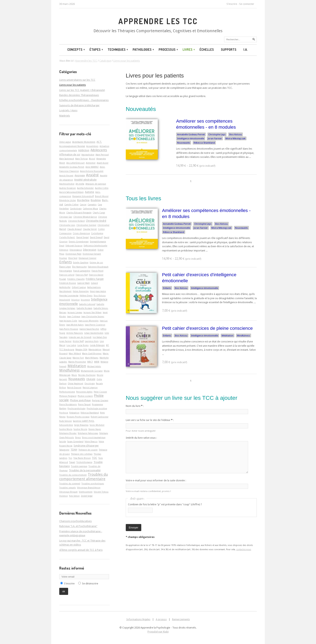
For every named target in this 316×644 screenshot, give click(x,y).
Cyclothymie (97, 233)
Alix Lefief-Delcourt (75, 163)
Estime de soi (96, 263)
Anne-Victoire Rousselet (92, 171)
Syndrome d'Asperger (86, 446)
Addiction (84, 150)
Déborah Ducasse (74, 246)
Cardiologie (76, 209)
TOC (95, 458)
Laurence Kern (92, 341)
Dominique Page (73, 254)
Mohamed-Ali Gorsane (92, 371)
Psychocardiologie (76, 408)
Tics (70, 458)
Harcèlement (65, 291)
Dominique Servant (92, 254)
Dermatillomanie (98, 242)
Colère (101, 229)
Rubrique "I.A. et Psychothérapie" (78, 526)
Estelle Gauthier (81, 263)
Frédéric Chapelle (76, 279)
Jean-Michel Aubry (75, 325)
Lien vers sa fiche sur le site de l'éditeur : (150, 420)
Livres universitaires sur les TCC (77, 80)
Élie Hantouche (79, 267)
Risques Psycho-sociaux (78, 417)
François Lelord (67, 275)
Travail (72, 462)
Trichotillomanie (84, 462)
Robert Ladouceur (100, 417)
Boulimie (96, 200)
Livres (189, 50)
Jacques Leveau (75, 312)
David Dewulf (96, 237)
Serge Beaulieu (81, 425)
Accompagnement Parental (72, 146)
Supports (229, 50)
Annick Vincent (66, 176)
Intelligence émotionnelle (191, 139)
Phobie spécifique (80, 400)
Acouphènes (92, 146)
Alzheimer (91, 163)
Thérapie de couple (88, 450)
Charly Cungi (99, 213)
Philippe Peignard (68, 396)
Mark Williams (92, 358)
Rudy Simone (65, 421)
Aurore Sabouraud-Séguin (71, 192)
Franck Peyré (97, 271)
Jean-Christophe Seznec (93, 316)
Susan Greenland (75, 441)
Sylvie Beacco (91, 441)
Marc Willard (75, 354)
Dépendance (76, 250)
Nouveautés (184, 143)
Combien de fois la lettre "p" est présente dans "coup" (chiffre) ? (165, 504)
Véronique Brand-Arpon (89, 488)
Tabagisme (64, 450)
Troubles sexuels (68, 488)
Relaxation (74, 413)
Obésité (91, 379)
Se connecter (247, 4)
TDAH (74, 450)
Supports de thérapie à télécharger (79, 105)
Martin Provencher (77, 362)
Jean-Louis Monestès (88, 321)
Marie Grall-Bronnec (92, 354)
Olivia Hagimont (75, 384)
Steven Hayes (95, 429)
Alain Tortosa (81, 159)
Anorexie (80, 175)
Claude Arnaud (74, 229)
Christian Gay (66, 217)
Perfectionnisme (67, 392)
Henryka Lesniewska (69, 296)
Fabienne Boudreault (98, 267)
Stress (78, 437)
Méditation (228, 336)
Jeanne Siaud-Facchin (89, 329)
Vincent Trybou (101, 492)
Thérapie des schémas (82, 454)
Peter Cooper (100, 392)
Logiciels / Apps (68, 110)
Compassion (65, 233)
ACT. (99, 142)
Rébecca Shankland (204, 143)
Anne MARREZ (92, 167)
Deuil (62, 246)
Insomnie (85, 300)
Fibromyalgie (66, 271)
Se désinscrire (90, 584)
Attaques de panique (96, 184)
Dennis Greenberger (79, 242)
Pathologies (144, 50)
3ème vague (65, 142)
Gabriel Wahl (83, 283)
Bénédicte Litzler (68, 200)
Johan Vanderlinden (94, 333)
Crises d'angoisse (81, 233)
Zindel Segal (87, 496)
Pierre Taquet (84, 404)
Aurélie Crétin (102, 188)
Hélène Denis (86, 296)
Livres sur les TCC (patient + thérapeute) (82, 90)
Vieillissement (86, 492)
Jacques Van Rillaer (93, 312)
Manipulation (95, 349)
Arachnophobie (67, 184)
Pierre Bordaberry (68, 404)
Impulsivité (65, 300)
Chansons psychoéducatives (75, 521)
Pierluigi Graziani (100, 400)
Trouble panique (79, 466)
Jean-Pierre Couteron (95, 325)
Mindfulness (244, 336)
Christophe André (96, 221)
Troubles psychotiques (93, 484)
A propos (161, 619)
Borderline (83, 200)
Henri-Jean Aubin (98, 291)
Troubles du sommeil (70, 484)
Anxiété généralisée (85, 180)
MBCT (90, 362)
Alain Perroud (102, 155)
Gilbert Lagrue (79, 287)
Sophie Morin (66, 429)
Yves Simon (74, 496)
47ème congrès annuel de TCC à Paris (81, 550)
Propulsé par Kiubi (158, 632)
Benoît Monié (102, 196)
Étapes (97, 50)
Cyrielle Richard (67, 237)
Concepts (76, 50)
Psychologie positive (97, 408)
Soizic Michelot (97, 425)
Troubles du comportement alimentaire (84, 477)
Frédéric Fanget (95, 279)
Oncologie (90, 384)
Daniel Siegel (83, 237)
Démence (64, 250)
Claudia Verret (90, 229)
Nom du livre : (135, 406)
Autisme (89, 192)
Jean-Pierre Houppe (69, 329)
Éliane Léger (65, 267)
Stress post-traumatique (94, 437)
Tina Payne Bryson (82, 458)
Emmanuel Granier (87, 258)
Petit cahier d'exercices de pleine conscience (207, 328)
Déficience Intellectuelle (95, 246)
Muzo (74, 375)
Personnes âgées (84, 392)
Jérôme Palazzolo (75, 333)
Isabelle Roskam (84, 308)
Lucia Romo (83, 345)
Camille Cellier (71, 205)
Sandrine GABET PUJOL (84, 421)
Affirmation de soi (70, 155)
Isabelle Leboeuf (87, 304)
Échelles (207, 50)
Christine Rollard (76, 221)
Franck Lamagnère (82, 271)
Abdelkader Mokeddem (84, 142)
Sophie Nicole (80, 429)
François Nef (82, 275)
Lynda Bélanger (97, 345)
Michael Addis (94, 366)
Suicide (63, 441)
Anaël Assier (103, 163)
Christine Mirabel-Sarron (85, 217)
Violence (63, 496)
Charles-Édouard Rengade (79, 213)
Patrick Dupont (74, 388)
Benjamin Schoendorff (83, 196)
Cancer (83, 205)
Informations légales (138, 619)
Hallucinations (94, 287)
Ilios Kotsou (235, 134)
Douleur (63, 258)
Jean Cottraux (74, 316)
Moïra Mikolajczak (235, 139)
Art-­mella (80, 184)
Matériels (65, 116)
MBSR (97, 362)
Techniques (118, 50)
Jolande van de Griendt (80, 337)
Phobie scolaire (85, 396)
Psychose (64, 413)
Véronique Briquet (68, 492)
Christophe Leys (217, 134)
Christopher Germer (86, 225)
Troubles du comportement (73, 475)
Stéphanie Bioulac (68, 433)
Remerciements (181, 619)
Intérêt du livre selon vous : (141, 438)
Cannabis (92, 205)
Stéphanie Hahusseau (88, 433)
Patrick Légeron (90, 388)
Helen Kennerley (81, 291)
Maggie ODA (81, 349)
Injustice (75, 300)
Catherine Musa (90, 209)
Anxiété (92, 175)
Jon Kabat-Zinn (100, 337)
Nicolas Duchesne (87, 375)
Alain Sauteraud (67, 159)
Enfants (167, 288)
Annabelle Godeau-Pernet (191, 134)
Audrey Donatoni (68, 188)
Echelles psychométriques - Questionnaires (84, 100)
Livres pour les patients (155, 76)
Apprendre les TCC (158, 21)
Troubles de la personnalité (85, 470)
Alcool (92, 159)
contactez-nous (244, 549)
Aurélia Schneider (85, 188)
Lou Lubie (71, 345)
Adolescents (99, 150)
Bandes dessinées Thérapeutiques (79, 95)
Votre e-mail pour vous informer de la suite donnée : (156, 480)
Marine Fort (78, 358)
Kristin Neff (78, 341)
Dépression (90, 250)
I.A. (246, 50)
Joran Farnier (215, 139)
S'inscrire (232, 4)
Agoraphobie (88, 155)
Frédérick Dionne (68, 283)
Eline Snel (73, 258)
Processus (169, 50)
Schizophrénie (66, 425)
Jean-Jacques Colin (68, 321)
